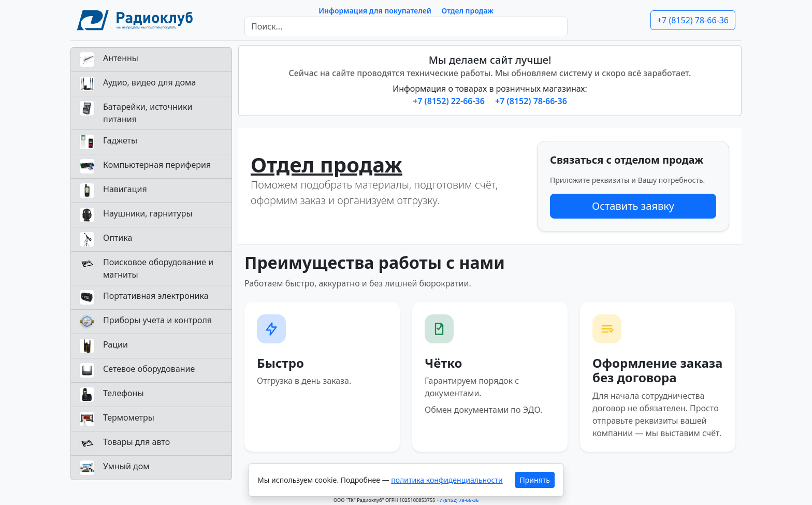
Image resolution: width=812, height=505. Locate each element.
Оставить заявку (633, 206)
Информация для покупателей (375, 11)
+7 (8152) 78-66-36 (693, 20)
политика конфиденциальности (447, 480)
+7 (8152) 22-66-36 (450, 101)
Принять (535, 480)
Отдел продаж (468, 11)
